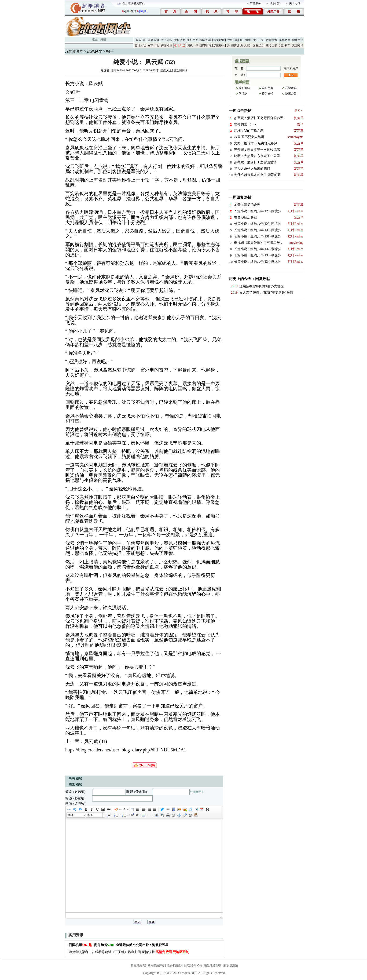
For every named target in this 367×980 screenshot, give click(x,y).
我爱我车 (285, 45)
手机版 (143, 11)
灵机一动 (193, 45)
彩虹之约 (193, 40)
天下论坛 (167, 40)
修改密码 (268, 93)
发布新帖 (244, 88)
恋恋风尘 (180, 45)
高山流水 (245, 40)
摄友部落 (206, 40)
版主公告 (291, 93)
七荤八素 (232, 40)
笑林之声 (285, 40)
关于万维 (295, 3)
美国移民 (298, 45)
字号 (90, 815)
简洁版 (243, 93)
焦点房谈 (272, 45)
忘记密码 (291, 88)
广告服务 (255, 3)
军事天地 (154, 45)
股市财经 (206, 45)
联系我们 (275, 3)
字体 (71, 815)
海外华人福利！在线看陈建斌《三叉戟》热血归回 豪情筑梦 (129, 952)
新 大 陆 (245, 45)
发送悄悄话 (180, 70)
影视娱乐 (258, 45)
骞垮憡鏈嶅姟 (156, 965)
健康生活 (298, 40)
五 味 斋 (140, 40)
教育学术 (272, 40)
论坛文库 (268, 88)
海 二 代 (258, 40)
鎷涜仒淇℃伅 (194, 965)
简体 (126, 11)
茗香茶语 (154, 40)
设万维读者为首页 (133, 3)
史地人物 (140, 45)
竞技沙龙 (180, 40)
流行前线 (232, 45)
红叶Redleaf (118, 70)
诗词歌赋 (219, 40)
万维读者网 (74, 51)
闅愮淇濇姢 (230, 965)
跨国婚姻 (167, 45)
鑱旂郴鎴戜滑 (175, 965)
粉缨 (103, 40)
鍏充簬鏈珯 (138, 965)
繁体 (134, 11)
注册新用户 (197, 792)
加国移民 (219, 45)
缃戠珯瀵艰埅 (213, 965)
